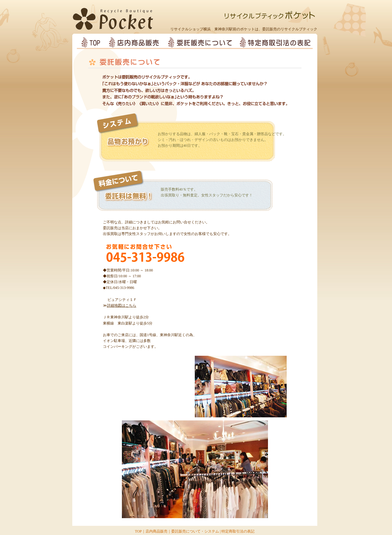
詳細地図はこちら (122, 305)
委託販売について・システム (195, 531)
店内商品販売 (156, 531)
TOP (138, 531)
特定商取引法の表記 (238, 531)
